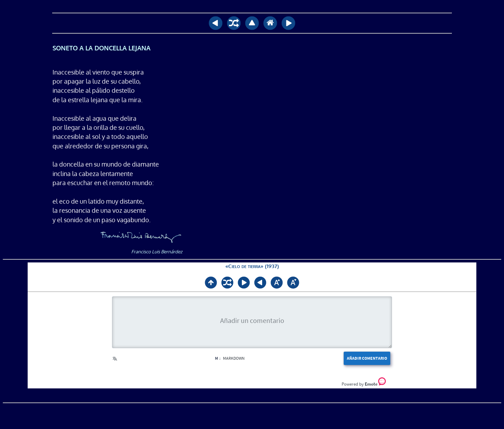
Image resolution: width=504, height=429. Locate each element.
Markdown (230, 358)
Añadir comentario (367, 358)
